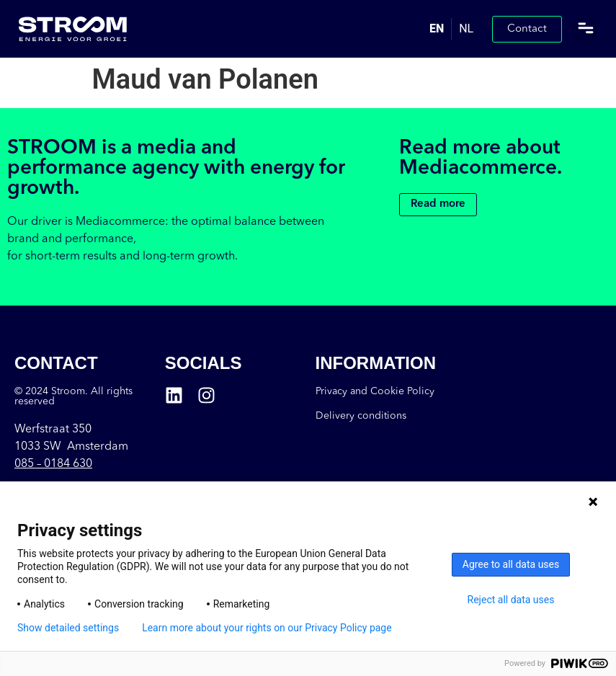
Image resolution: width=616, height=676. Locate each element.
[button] (585, 29)
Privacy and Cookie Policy (375, 391)
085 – (53, 464)
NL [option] (466, 28)
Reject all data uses (511, 600)
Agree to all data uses (511, 564)
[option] (466, 29)
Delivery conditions (361, 416)
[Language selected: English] (451, 29)
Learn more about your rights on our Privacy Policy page (267, 628)
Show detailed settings (68, 628)
